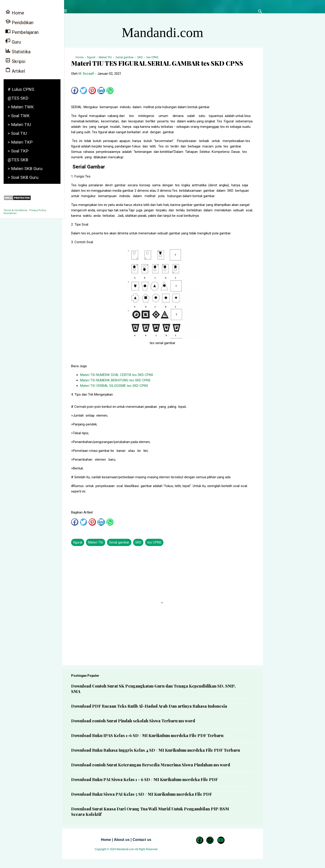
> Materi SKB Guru (25, 169)
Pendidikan (19, 22)
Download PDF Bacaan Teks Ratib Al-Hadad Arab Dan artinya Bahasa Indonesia (149, 706)
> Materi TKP (20, 142)
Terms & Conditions (15, 210)
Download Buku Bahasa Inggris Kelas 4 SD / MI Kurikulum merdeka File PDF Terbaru (156, 750)
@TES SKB (18, 160)
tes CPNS (154, 542)
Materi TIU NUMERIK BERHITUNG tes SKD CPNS (115, 380)
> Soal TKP (18, 151)
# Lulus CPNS (21, 89)
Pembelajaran (22, 32)
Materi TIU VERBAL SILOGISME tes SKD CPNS (114, 386)
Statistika (18, 51)
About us (122, 840)
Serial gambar (119, 542)
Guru (13, 41)
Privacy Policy (38, 210)
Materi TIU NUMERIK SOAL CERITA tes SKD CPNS (117, 375)
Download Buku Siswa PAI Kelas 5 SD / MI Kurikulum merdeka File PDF (142, 794)
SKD (138, 542)
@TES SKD (18, 98)
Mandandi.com (162, 33)
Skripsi (15, 61)
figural (78, 542)
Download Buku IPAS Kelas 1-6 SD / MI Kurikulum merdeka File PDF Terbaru (147, 735)
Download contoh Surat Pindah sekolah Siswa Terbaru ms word (133, 721)
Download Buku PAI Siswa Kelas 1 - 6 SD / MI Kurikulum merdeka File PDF (144, 779)
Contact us (142, 840)
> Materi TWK (21, 107)
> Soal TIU (17, 133)
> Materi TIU (19, 125)
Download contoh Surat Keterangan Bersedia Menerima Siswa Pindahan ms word (151, 765)
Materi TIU (96, 542)
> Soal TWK (19, 116)
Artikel (15, 71)
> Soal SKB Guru (23, 177)
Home (106, 840)
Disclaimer (10, 213)
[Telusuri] (260, 12)
